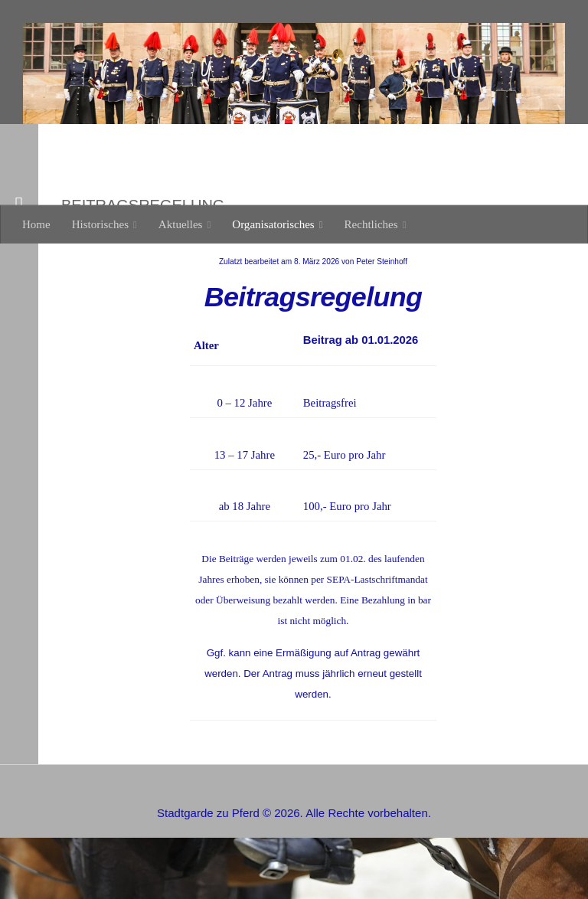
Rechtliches (371, 224)
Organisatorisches (273, 224)
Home (36, 224)
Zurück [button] (39, 156)
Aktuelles (181, 224)
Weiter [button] (37, 173)
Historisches (100, 224)
